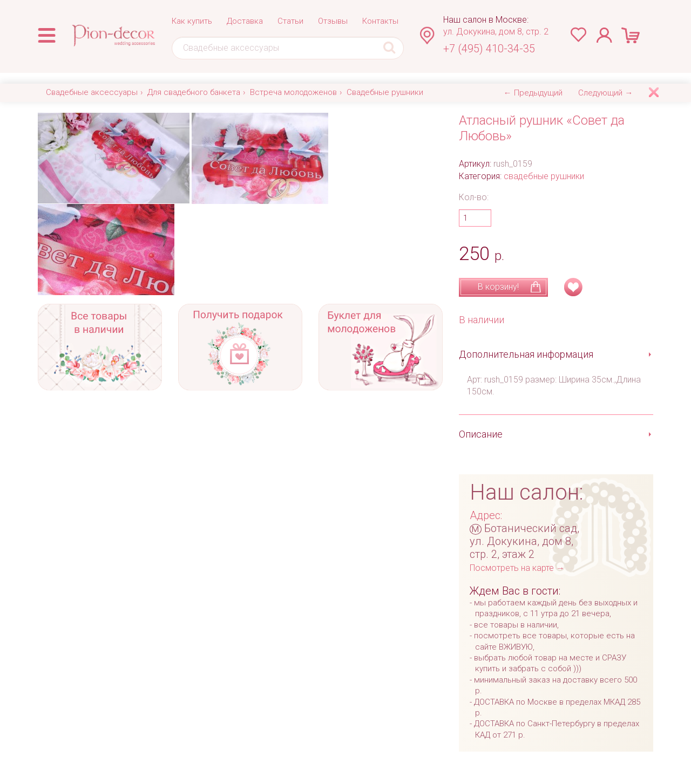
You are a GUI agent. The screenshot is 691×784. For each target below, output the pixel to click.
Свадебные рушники (385, 92)
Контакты (380, 21)
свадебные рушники (544, 176)
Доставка (245, 21)
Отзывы (333, 21)
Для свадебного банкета (194, 92)
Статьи (290, 21)
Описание (481, 434)
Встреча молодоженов (293, 92)
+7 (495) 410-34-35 (489, 49)
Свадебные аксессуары (92, 92)
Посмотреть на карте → (517, 568)
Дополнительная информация (526, 354)
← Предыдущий (533, 93)
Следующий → (605, 93)
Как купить (192, 21)
